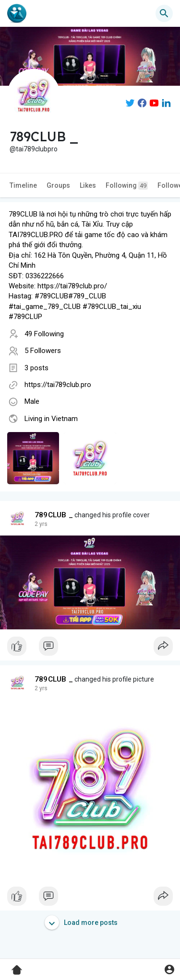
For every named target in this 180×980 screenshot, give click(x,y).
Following (127, 186)
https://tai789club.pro (58, 385)
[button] (164, 13)
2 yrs (41, 524)
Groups (58, 185)
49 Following (44, 334)
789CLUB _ (54, 515)
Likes (88, 185)
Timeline (23, 185)
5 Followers (43, 351)
